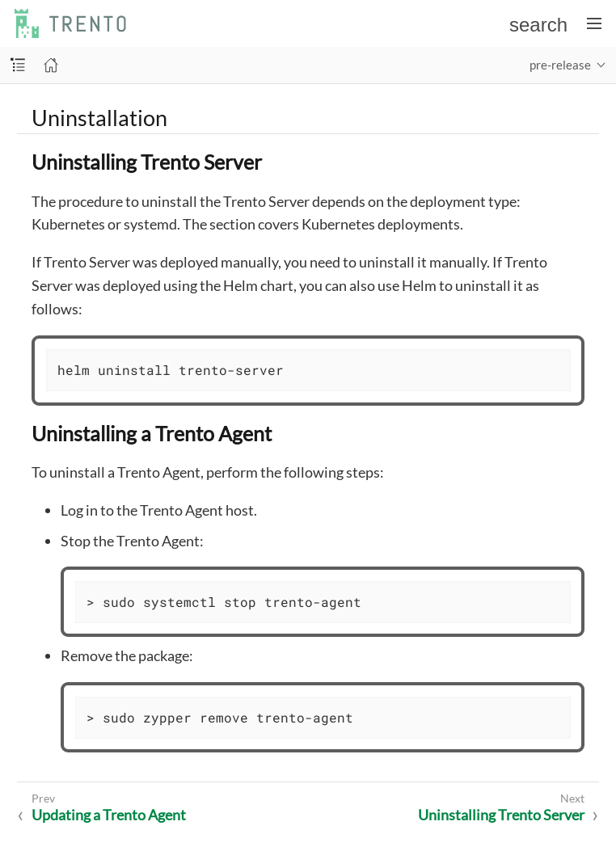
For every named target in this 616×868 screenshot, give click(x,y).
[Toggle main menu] (594, 23)
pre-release (560, 65)
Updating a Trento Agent (109, 815)
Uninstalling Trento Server (501, 815)
